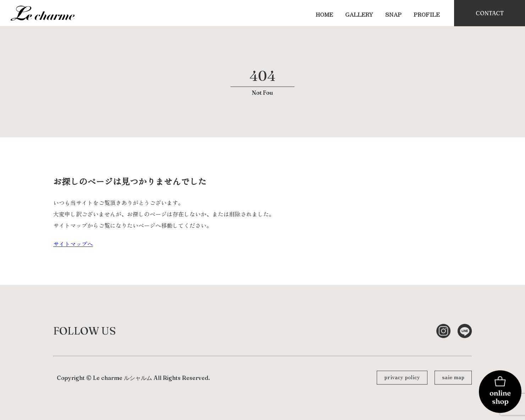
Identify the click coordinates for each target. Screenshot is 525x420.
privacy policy (402, 377)
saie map (453, 377)
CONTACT (490, 13)
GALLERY (359, 14)
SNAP (393, 14)
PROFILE (427, 14)
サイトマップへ (73, 244)
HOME (324, 14)
